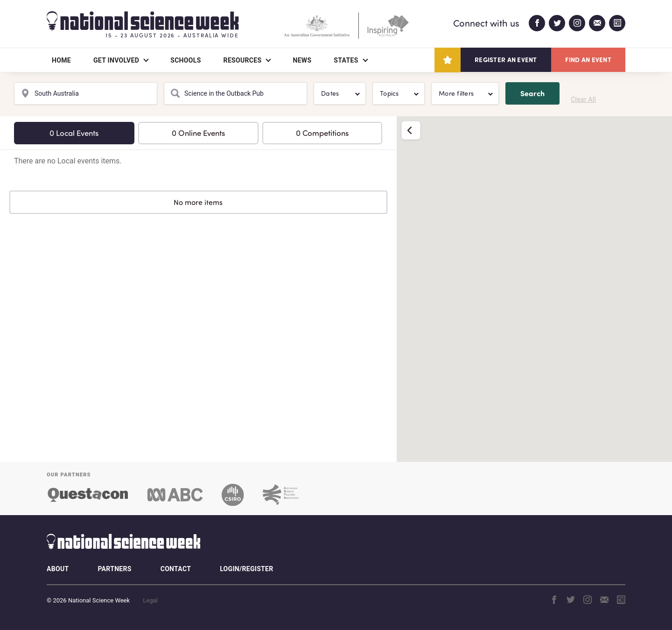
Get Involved (116, 60)
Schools (185, 60)
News (302, 60)
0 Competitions (322, 133)
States (346, 60)
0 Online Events (198, 133)
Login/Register (246, 569)
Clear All (583, 99)
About (58, 569)
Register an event (506, 60)
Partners (114, 569)
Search (532, 93)
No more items (198, 202)
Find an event (588, 60)
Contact (176, 569)
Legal (150, 600)
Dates (330, 93)
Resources (243, 60)
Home (61, 60)
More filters (456, 93)
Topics (389, 93)
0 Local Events (74, 133)
